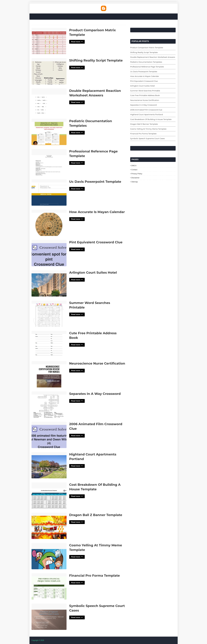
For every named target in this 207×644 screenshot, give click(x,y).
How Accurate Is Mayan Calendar (97, 212)
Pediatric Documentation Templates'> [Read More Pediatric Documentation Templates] (49, 132)
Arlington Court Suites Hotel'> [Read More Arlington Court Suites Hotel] (49, 284)
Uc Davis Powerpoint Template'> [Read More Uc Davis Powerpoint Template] (49, 193)
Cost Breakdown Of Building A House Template (95, 487)
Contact (134, 170)
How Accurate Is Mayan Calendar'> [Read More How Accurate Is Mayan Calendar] (49, 223)
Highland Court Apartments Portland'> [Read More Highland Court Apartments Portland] (49, 465)
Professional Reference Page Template (93, 154)
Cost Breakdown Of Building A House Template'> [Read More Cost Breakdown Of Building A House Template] (49, 496)
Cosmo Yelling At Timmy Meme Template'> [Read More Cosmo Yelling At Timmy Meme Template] (49, 556)
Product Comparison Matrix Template (93, 32)
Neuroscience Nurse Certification (97, 363)
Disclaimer (135, 178)
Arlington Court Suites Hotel (93, 273)
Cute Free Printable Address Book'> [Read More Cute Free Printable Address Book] (49, 344)
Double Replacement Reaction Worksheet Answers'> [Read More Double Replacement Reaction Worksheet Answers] (49, 102)
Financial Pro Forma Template (95, 576)
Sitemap (135, 182)
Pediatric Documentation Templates (91, 123)
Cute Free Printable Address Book (93, 335)
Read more (76, 42)
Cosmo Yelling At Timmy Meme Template (96, 548)
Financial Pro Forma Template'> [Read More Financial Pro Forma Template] (49, 587)
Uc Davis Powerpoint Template (95, 182)
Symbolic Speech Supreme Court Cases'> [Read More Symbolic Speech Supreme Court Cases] (49, 617)
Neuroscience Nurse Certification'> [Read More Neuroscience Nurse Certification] (49, 374)
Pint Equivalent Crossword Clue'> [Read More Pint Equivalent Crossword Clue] (49, 253)
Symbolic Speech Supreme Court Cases (97, 608)
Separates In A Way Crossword (95, 394)
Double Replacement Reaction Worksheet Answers (95, 93)
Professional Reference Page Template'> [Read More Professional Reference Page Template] (49, 162)
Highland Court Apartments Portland (93, 457)
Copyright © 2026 (38, 640)
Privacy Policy (137, 174)
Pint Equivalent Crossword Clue (96, 242)
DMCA (134, 166)
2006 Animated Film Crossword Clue (96, 426)
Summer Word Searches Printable (90, 305)
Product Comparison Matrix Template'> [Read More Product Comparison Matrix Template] (49, 41)
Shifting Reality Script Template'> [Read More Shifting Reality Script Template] (49, 71)
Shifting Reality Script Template (96, 60)
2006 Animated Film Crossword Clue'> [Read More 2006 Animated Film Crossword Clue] (49, 435)
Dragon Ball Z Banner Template (96, 515)
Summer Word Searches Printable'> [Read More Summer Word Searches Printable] (49, 314)
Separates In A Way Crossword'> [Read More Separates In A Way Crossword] (49, 405)
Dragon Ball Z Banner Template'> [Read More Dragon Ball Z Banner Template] (49, 526)
